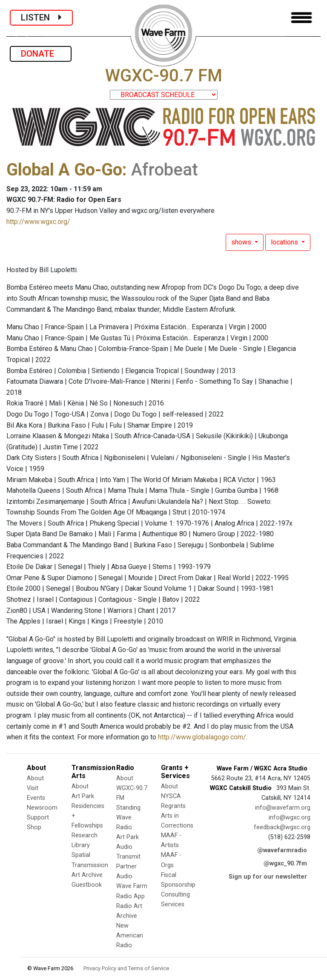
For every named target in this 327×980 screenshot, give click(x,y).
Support (38, 818)
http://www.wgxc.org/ (38, 222)
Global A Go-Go (64, 170)
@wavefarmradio (282, 850)
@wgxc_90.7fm (285, 864)
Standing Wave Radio (128, 818)
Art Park (83, 796)
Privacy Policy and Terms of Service (126, 968)
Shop (34, 827)
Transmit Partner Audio (128, 866)
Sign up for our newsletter (268, 877)
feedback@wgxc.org (282, 827)
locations (285, 242)
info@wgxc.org (290, 818)
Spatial (81, 855)
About (35, 778)
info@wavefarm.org (283, 808)
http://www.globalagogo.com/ (202, 737)
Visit (33, 788)
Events (36, 798)
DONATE (41, 54)
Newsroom (42, 808)
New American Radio (130, 935)
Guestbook (87, 885)
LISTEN (41, 17)
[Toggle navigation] (301, 18)
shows (242, 242)
